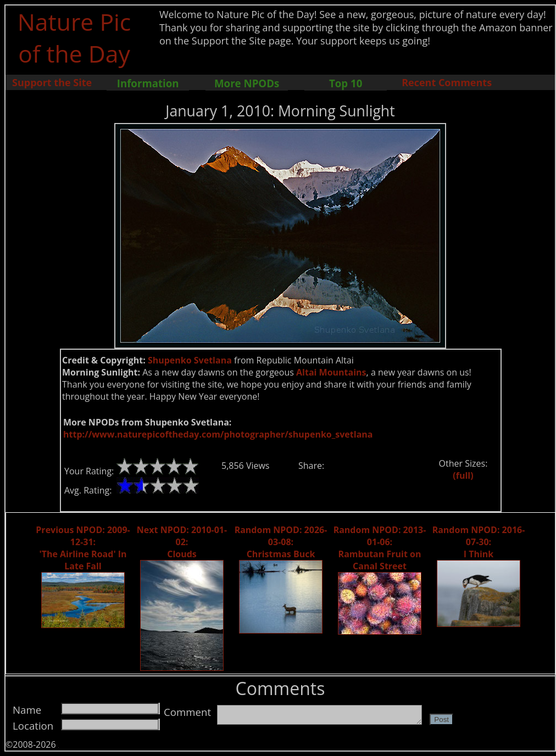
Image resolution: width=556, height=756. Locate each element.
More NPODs (247, 83)
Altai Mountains (331, 372)
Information (148, 83)
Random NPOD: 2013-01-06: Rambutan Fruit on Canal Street (380, 548)
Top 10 (346, 83)
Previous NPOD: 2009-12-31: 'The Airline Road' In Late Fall (83, 548)
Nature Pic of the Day (74, 37)
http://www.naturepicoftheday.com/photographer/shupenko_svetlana (218, 434)
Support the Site (52, 82)
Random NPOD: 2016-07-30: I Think (479, 542)
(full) (463, 475)
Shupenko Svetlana (190, 360)
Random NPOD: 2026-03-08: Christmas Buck (281, 542)
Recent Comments (447, 82)
